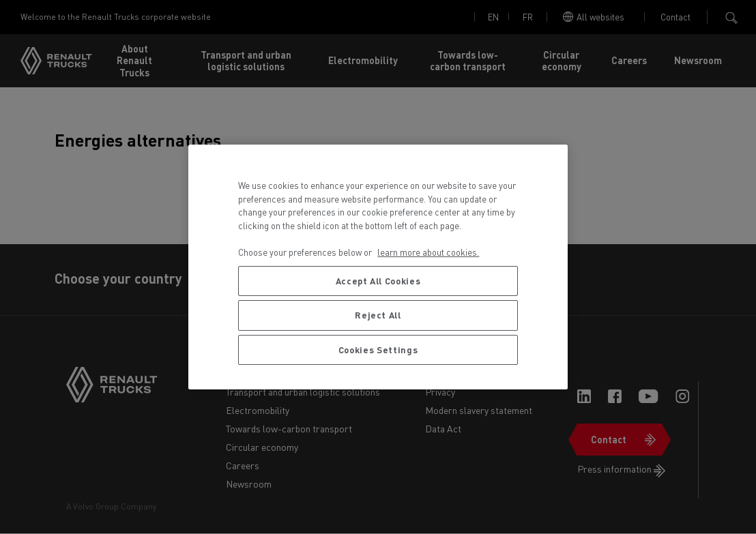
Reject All (378, 315)
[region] (378, 267)
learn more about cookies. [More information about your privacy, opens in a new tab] (428, 252)
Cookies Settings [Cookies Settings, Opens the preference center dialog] (378, 350)
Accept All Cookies (378, 281)
